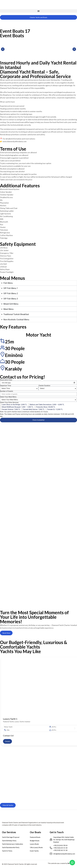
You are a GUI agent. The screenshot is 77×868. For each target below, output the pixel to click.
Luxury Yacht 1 (10, 719)
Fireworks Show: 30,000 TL (46, 407)
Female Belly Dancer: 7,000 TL (34, 409)
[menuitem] (3, 22)
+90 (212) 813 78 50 (60, 845)
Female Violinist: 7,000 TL (11, 409)
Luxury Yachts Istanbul (22, 722)
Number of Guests (7, 391)
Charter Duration (44, 386)
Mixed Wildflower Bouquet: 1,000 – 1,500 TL (18, 407)
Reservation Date (6, 380)
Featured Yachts (9, 722)
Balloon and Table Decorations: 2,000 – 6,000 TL (47, 405)
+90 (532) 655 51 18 (60, 848)
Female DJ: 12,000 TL (55, 409)
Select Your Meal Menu (8, 397)
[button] (38, 11)
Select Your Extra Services (9, 403)
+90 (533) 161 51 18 (60, 850)
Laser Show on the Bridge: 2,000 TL (14, 405)
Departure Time (6, 386)
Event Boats (12, 36)
